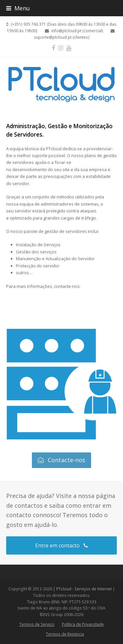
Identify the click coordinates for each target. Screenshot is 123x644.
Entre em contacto (61, 545)
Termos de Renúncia (65, 634)
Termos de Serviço (37, 624)
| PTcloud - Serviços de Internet (82, 589)
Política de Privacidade (83, 624)
